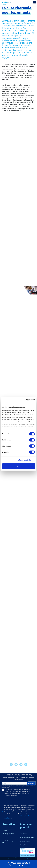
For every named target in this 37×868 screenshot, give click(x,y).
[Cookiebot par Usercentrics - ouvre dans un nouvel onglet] (26, 400)
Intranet (4, 838)
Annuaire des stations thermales (8, 830)
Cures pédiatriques (25, 845)
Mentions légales (26, 858)
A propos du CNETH (12, 858)
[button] (34, 3)
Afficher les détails (24, 460)
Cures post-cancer (25, 841)
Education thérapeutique (27, 837)
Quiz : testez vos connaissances (25, 833)
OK (18, 466)
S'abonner (31, 784)
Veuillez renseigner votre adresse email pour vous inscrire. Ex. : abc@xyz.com (18, 787)
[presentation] (14, 800)
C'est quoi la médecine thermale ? (8, 834)
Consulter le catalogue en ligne (9, 842)
